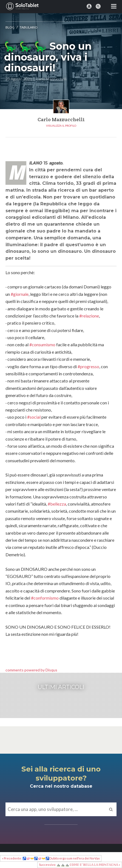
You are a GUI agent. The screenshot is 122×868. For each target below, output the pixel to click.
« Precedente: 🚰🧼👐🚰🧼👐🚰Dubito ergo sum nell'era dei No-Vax (51, 858)
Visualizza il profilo (61, 126)
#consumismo (42, 344)
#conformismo (45, 598)
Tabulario (29, 27)
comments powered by (31, 670)
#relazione (89, 316)
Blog (10, 27)
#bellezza (57, 504)
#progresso (88, 366)
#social (34, 417)
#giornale (20, 294)
